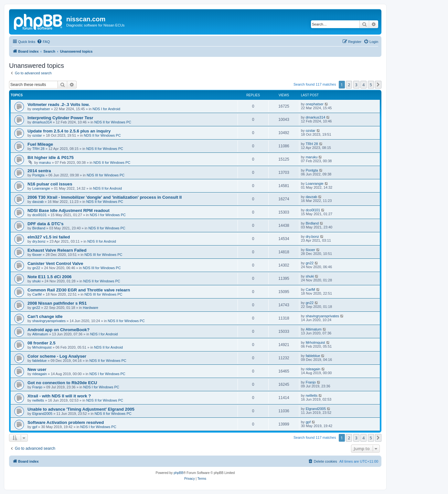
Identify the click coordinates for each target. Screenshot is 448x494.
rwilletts (38, 400)
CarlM (37, 294)
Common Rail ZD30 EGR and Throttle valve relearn (79, 290)
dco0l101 (40, 215)
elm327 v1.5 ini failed (49, 237)
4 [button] (363, 85)
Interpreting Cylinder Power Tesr (60, 118)
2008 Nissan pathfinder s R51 (57, 303)
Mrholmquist (42, 347)
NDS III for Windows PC (106, 175)
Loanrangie (41, 188)
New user (37, 369)
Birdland (39, 228)
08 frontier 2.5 (42, 343)
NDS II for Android (107, 188)
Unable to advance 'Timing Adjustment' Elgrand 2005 (81, 409)
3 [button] (356, 85)
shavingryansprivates (49, 321)
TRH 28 (38, 149)
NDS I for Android (106, 109)
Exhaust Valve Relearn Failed (57, 250)
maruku (45, 163)
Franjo (37, 387)
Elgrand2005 (42, 414)
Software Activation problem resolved (66, 422)
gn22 (36, 268)
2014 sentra (39, 171)
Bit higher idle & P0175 (51, 158)
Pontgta (38, 175)
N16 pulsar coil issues (50, 184)
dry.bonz (39, 241)
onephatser (41, 109)
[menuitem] (43, 42)
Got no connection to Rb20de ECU (62, 383)
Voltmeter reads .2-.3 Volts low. (59, 105)
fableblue (40, 361)
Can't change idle (45, 316)
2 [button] (349, 85)
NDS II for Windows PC (113, 122)
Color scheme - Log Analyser (57, 356)
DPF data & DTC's (46, 224)
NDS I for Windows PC (108, 215)
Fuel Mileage (40, 144)
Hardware (91, 308)
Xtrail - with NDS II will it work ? (59, 396)
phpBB (178, 473)
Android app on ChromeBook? (59, 330)
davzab (38, 202)
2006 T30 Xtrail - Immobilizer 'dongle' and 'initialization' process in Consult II (105, 197)
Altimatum (40, 334)
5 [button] (371, 85)
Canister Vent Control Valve (55, 263)
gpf (35, 427)
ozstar (37, 135)
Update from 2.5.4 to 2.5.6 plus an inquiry (69, 131)
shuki (37, 281)
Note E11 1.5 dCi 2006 (49, 277)
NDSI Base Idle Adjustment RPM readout (69, 210)
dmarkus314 (42, 122)
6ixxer (37, 255)
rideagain (40, 374)
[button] (378, 85)
